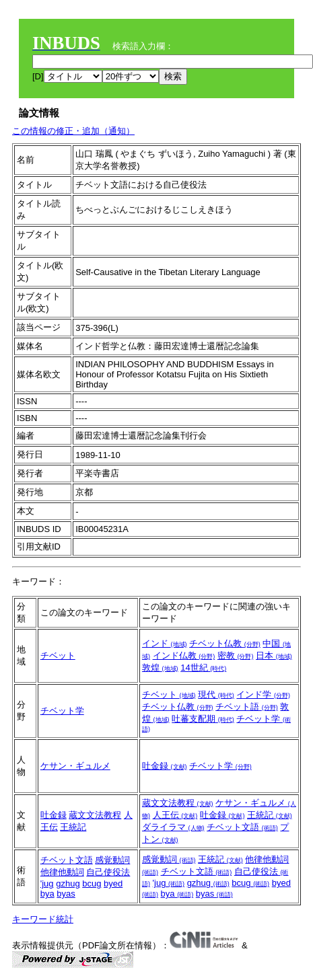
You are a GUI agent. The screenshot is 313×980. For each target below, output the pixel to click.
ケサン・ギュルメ (75, 766)
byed (113, 883)
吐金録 (165, 766)
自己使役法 (108, 872)
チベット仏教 (225, 643)
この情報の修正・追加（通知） (73, 131)
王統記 (73, 827)
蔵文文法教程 (95, 815)
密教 (236, 655)
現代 (216, 694)
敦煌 (160, 668)
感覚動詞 (112, 860)
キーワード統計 (43, 919)
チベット (58, 655)
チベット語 (247, 707)
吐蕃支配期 (203, 719)
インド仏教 (184, 655)
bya (47, 894)
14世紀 (203, 668)
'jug (47, 883)
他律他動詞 (62, 872)
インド (165, 643)
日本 (274, 655)
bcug (92, 883)
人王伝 (175, 815)
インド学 (263, 694)
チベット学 (62, 711)
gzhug (68, 883)
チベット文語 (242, 827)
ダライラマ (173, 827)
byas (66, 894)
